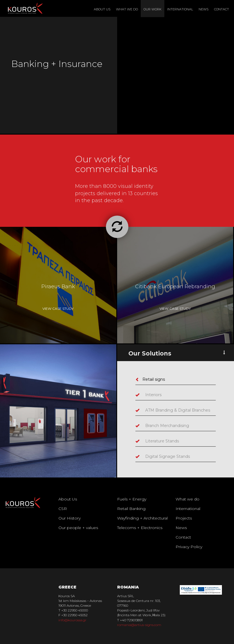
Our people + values (78, 528)
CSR (63, 509)
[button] (117, 227)
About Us (102, 9)
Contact (221, 9)
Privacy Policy (189, 547)
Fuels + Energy (132, 499)
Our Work (153, 9)
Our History (70, 518)
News (204, 9)
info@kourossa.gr (72, 620)
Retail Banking (131, 509)
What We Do (127, 9)
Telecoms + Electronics (140, 528)
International (180, 9)
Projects (184, 518)
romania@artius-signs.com (139, 625)
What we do (188, 499)
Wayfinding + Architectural (142, 518)
